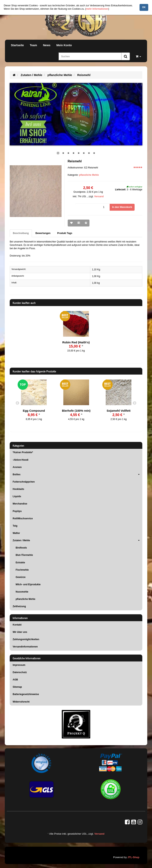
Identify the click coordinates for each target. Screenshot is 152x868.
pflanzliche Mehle (89, 175)
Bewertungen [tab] (43, 233)
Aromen (17, 467)
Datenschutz (20, 672)
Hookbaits (18, 489)
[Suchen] (90, 56)
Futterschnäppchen (24, 482)
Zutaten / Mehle (77, 540)
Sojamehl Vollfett (119, 411)
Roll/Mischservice (23, 519)
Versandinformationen (25, 647)
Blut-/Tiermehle (24, 555)
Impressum (19, 665)
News (47, 45)
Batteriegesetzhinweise (26, 694)
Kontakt (17, 625)
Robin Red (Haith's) (76, 342)
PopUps (17, 511)
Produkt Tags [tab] (65, 233)
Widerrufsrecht (21, 702)
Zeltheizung (19, 606)
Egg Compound (34, 411)
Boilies (77, 474)
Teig (15, 526)
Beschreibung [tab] (21, 233)
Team (34, 45)
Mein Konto (64, 45)
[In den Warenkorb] (122, 207)
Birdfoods (21, 548)
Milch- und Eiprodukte (28, 584)
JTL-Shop (133, 857)
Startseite (17, 45)
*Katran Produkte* (23, 452)
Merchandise (20, 504)
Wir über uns (20, 632)
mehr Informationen (97, 9)
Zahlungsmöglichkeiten (26, 639)
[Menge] (92, 207)
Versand (99, 196)
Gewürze (21, 577)
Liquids (17, 496)
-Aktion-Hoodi (20, 460)
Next (135, 403)
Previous (17, 403)
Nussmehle (22, 592)
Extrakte (20, 563)
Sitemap (17, 687)
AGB (15, 680)
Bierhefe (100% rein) (76, 411)
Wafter (16, 533)
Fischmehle (22, 570)
